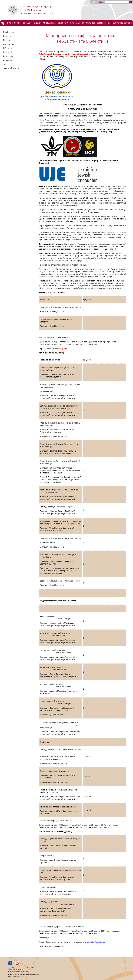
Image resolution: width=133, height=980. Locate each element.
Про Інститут (14, 23)
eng (102, 2)
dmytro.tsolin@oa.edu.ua (94, 942)
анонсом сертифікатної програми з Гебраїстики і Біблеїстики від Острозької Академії (82, 53)
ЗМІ (109, 23)
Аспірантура (49, 23)
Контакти (27, 23)
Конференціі (88, 23)
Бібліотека (63, 23)
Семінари (102, 23)
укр (99, 2)
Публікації (75, 23)
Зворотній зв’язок (122, 23)
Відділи (37, 23)
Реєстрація (62, 348)
